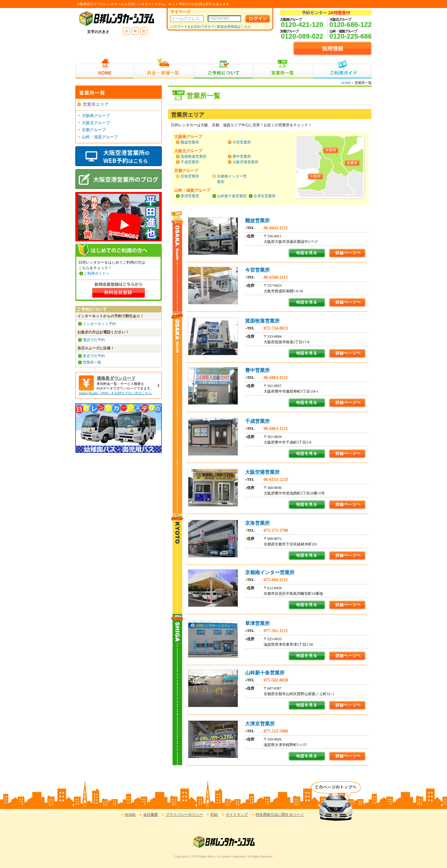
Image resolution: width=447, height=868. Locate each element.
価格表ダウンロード (116, 378)
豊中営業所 (242, 156)
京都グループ (94, 130)
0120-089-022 (302, 36)
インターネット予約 (99, 324)
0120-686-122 (351, 25)
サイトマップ (237, 815)
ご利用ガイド (342, 68)
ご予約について (223, 68)
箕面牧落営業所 (194, 156)
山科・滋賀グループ (100, 137)
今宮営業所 (242, 142)
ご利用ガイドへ (97, 273)
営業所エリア (96, 104)
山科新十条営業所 (232, 196)
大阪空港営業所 (245, 162)
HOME (104, 68)
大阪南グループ (96, 116)
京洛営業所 (190, 176)
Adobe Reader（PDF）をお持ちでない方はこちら (115, 393)
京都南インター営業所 (270, 572)
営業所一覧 (283, 68)
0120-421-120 (302, 25)
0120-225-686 (351, 36)
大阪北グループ (96, 123)
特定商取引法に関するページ (280, 815)
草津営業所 (190, 196)
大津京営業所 (265, 196)
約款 (214, 815)
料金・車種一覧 (164, 68)
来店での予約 (94, 356)
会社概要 (151, 815)
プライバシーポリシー (184, 815)
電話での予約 (94, 340)
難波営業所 (190, 142)
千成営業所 (190, 162)
